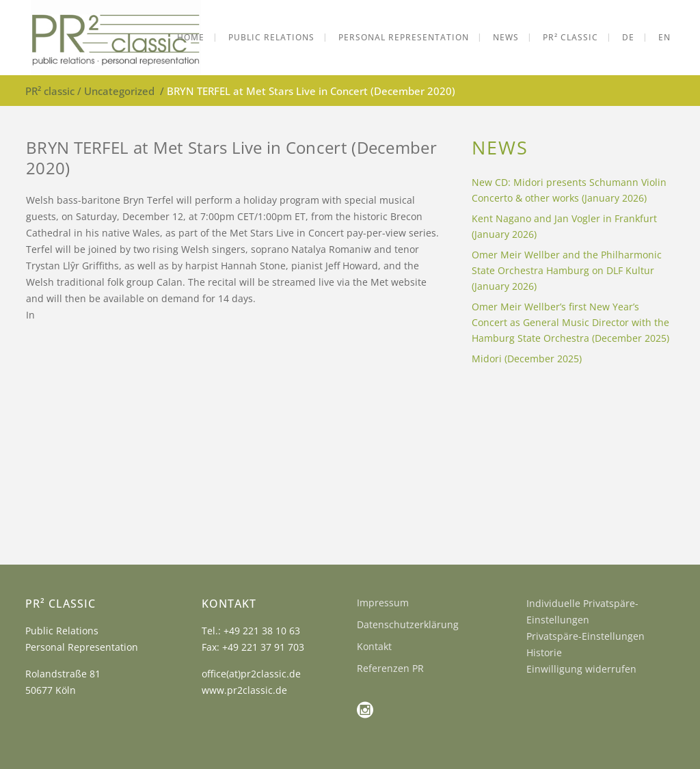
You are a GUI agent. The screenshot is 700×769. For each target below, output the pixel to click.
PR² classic (50, 91)
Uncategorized (119, 91)
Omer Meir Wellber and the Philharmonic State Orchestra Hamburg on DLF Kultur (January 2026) (567, 270)
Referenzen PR (390, 668)
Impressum (383, 603)
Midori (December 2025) (527, 359)
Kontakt (374, 646)
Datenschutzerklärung (408, 624)
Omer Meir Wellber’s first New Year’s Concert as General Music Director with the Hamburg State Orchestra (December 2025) (570, 322)
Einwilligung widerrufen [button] (581, 669)
